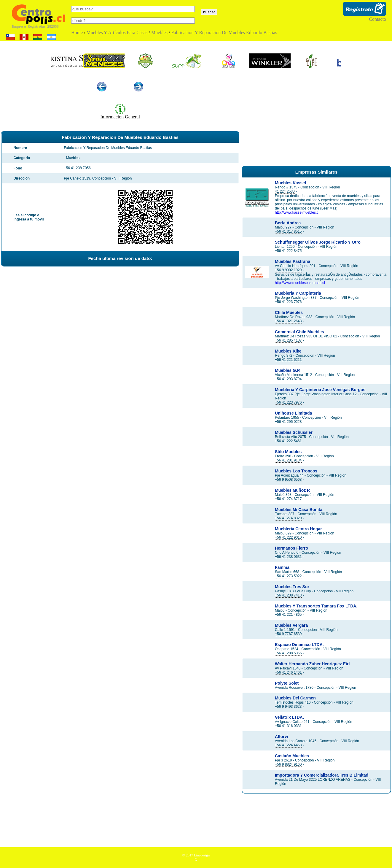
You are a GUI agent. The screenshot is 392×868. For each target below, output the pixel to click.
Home (77, 32)
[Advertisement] (316, 118)
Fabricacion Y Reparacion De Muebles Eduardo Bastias (224, 32)
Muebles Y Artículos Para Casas (117, 32)
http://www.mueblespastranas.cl (300, 283)
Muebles (159, 32)
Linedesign (202, 855)
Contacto (377, 19)
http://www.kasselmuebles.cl (297, 212)
